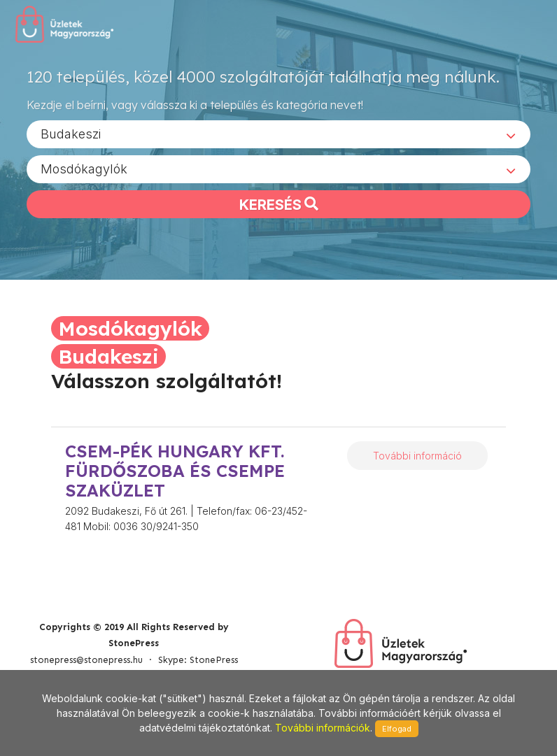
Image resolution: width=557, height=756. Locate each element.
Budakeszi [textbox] (71, 133)
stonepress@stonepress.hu (86, 660)
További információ (417, 456)
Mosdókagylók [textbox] (84, 168)
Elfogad (397, 729)
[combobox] (278, 134)
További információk (323, 728)
